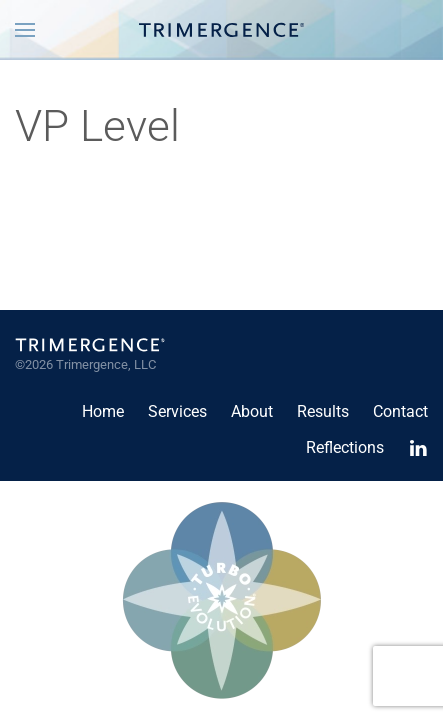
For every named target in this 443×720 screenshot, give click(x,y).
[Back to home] (221, 30)
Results (323, 411)
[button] (25, 30)
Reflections (345, 447)
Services (177, 411)
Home (103, 411)
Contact (400, 411)
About (252, 411)
